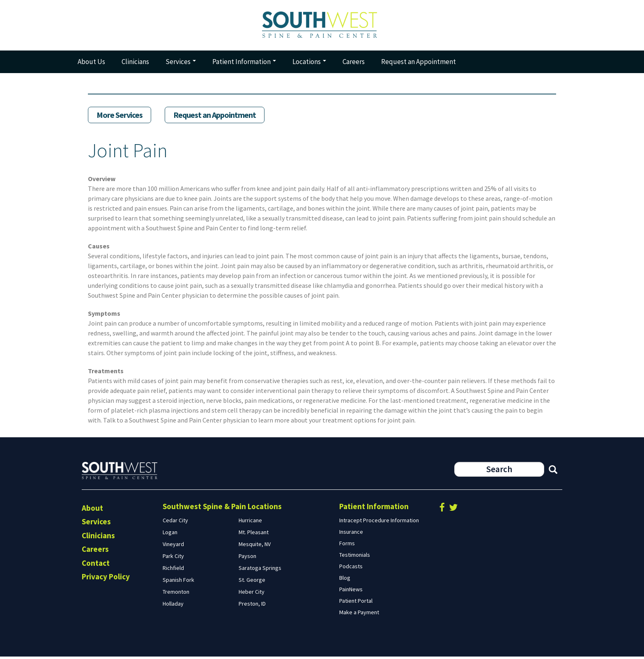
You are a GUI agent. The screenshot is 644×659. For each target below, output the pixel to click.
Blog (345, 580)
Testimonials (355, 557)
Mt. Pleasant (254, 535)
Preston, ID (252, 606)
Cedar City (175, 523)
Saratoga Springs (260, 570)
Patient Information (244, 64)
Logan (170, 535)
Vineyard (173, 546)
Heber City (252, 594)
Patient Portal (356, 603)
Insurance (351, 534)
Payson (247, 558)
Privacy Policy (106, 579)
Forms (347, 546)
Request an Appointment (419, 64)
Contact (96, 565)
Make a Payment (359, 615)
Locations (309, 64)
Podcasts (351, 569)
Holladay (173, 606)
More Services (120, 118)
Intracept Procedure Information (379, 523)
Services (181, 64)
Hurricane (250, 523)
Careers (354, 64)
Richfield (173, 570)
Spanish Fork (178, 582)
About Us (91, 64)
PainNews (351, 592)
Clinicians (135, 64)
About (92, 510)
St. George (252, 582)
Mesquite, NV (255, 546)
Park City (173, 558)
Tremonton (176, 594)
